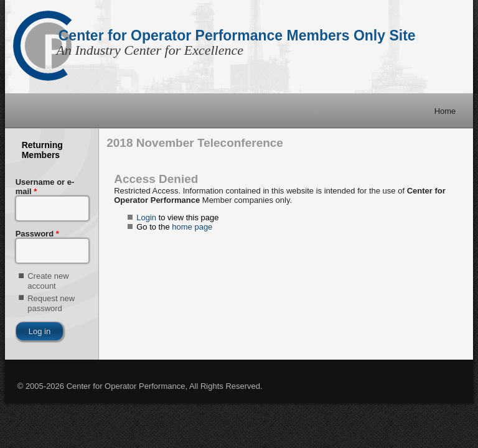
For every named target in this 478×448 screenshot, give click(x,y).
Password (37, 234)
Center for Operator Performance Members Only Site (237, 35)
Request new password (51, 303)
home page (192, 227)
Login (146, 217)
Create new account (48, 281)
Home (445, 111)
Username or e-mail (45, 187)
